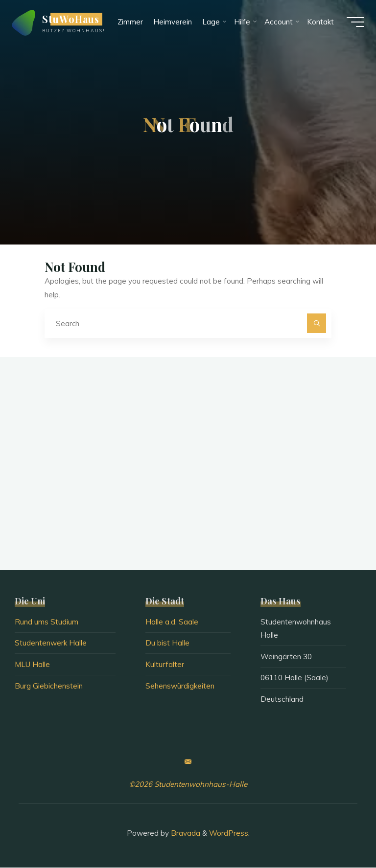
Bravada (185, 833)
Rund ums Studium (47, 622)
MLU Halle (32, 665)
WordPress (229, 833)
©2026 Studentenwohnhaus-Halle (188, 785)
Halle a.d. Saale (172, 622)
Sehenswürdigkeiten (180, 686)
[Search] (317, 324)
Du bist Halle (167, 643)
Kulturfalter (165, 665)
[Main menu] (352, 23)
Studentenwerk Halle (51, 643)
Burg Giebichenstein (49, 686)
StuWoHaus (74, 21)
